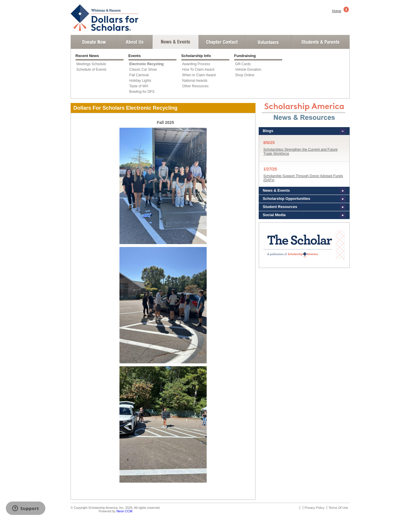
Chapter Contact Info (222, 42)
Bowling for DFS (142, 92)
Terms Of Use (338, 508)
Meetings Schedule (91, 64)
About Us (135, 42)
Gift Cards (243, 64)
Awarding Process (196, 64)
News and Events (176, 42)
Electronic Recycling (146, 64)
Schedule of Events (91, 70)
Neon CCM (124, 511)
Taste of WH (139, 86)
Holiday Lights (140, 81)
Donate (94, 42)
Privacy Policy (314, 508)
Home (337, 11)
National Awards (195, 81)
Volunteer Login (268, 42)
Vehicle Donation (248, 70)
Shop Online (245, 75)
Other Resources (195, 86)
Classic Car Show (143, 70)
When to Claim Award (199, 75)
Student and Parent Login (320, 42)
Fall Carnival (139, 75)
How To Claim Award (198, 70)
